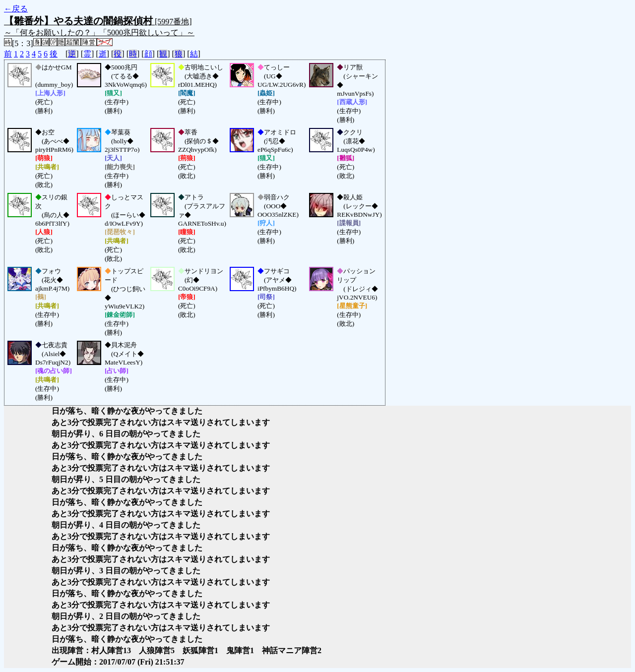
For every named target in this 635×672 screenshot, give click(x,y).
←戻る (16, 9)
